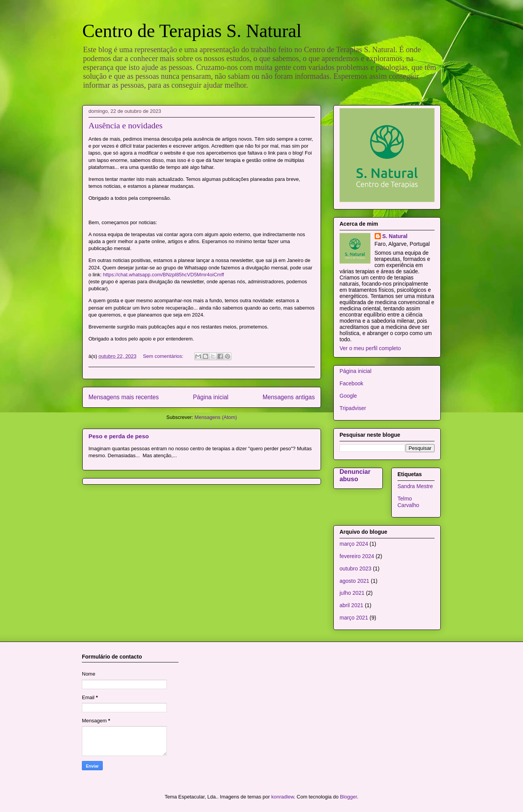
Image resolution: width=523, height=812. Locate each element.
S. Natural (395, 236)
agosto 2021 (354, 581)
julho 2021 (352, 593)
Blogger (348, 797)
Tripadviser (353, 408)
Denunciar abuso (355, 475)
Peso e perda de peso (119, 436)
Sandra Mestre (415, 486)
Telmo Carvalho (408, 502)
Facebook (351, 383)
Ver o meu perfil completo (370, 348)
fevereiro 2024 (357, 556)
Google (348, 396)
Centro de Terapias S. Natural (192, 31)
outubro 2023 (356, 569)
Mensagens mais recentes (124, 397)
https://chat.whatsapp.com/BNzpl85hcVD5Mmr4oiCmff (164, 275)
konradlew (283, 797)
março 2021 (354, 618)
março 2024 (354, 544)
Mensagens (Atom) (216, 417)
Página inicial (211, 397)
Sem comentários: (164, 356)
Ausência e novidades (126, 125)
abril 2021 (351, 605)
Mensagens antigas (289, 397)
